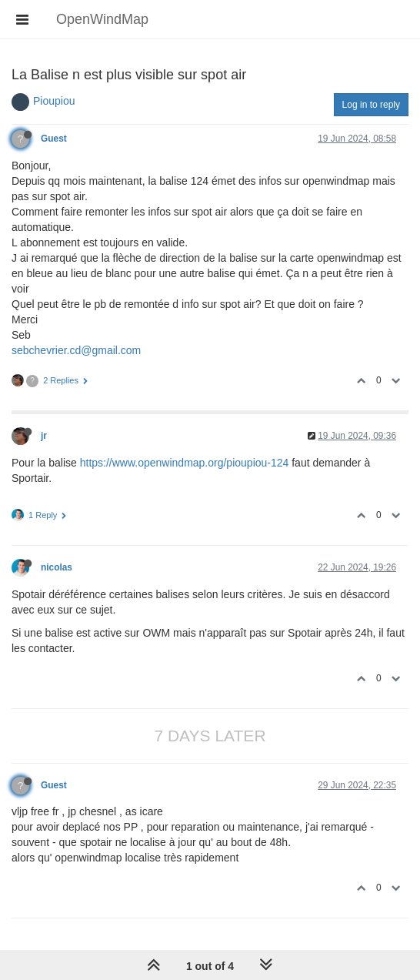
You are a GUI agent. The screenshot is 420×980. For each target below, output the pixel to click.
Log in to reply (371, 105)
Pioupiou (54, 101)
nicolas (57, 567)
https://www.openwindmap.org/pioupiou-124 (185, 463)
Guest (54, 139)
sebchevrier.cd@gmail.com (76, 350)
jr (44, 436)
